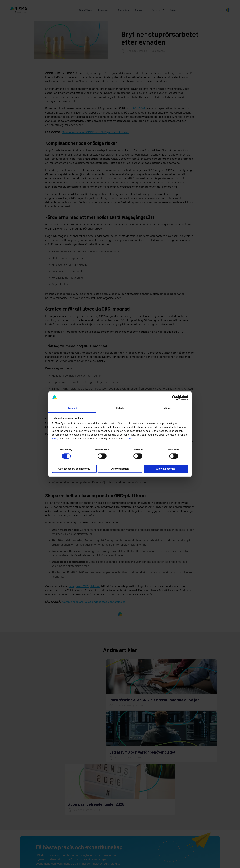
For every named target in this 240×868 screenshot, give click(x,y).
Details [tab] (120, 408)
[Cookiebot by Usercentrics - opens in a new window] (174, 398)
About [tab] (168, 408)
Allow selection (120, 469)
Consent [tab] (72, 408)
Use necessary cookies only (74, 469)
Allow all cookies (166, 469)
